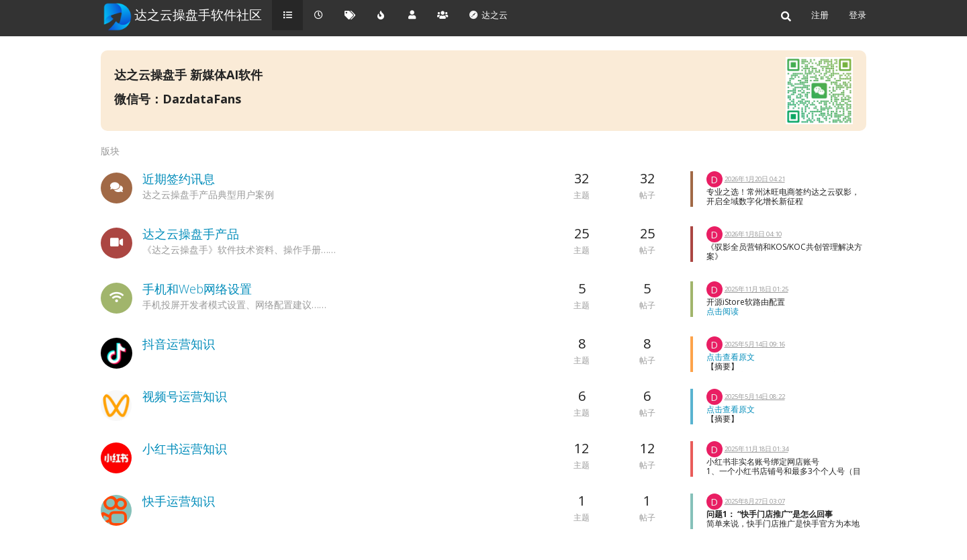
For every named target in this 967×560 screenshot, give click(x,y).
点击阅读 (723, 311)
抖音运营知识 (179, 344)
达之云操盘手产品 (191, 234)
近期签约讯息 (179, 179)
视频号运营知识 (185, 396)
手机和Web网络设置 (197, 289)
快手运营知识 (179, 501)
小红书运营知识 (185, 449)
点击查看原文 (731, 357)
